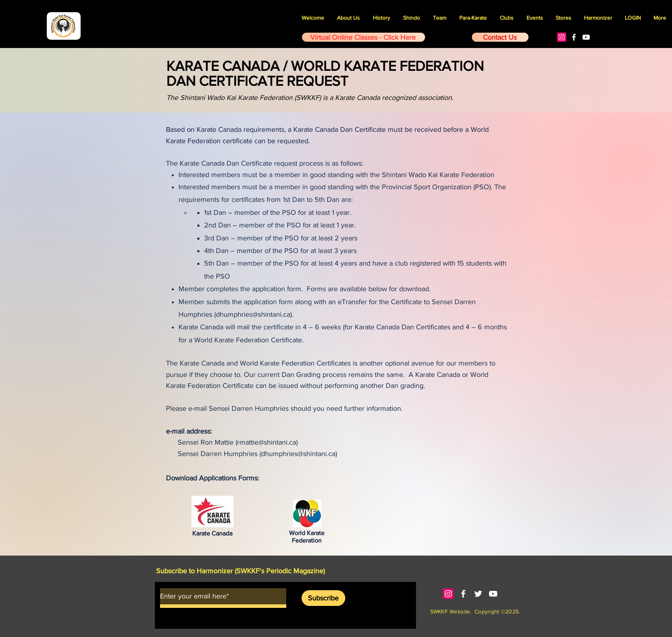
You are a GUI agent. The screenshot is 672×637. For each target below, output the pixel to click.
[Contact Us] (500, 37)
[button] (535, 18)
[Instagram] (562, 37)
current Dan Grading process (302, 375)
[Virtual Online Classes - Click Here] (364, 37)
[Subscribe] (323, 598)
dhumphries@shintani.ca (253, 314)
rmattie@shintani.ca (267, 442)
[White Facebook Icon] (574, 37)
